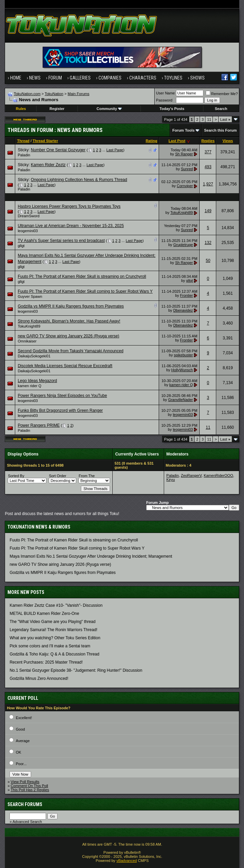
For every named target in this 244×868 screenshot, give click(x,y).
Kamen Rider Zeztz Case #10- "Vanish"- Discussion (56, 605)
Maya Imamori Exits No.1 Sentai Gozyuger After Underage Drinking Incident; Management (91, 556)
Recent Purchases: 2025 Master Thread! (46, 662)
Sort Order (57, 476)
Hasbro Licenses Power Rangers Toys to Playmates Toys (69, 206)
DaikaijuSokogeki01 (34, 356)
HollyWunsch (182, 370)
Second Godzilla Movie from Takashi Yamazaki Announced (70, 351)
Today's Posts (172, 109)
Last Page (115, 150)
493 (208, 167)
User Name (165, 93)
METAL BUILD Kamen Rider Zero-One (44, 614)
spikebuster (183, 355)
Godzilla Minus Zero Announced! (39, 678)
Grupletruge (183, 245)
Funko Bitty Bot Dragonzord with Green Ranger (60, 410)
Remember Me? (222, 94)
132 (208, 243)
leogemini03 (28, 231)
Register (57, 109)
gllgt (21, 246)
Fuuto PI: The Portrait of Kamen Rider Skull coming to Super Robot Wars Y (85, 291)
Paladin (24, 155)
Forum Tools (183, 130)
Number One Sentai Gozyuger (58, 150)
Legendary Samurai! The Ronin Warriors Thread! (53, 630)
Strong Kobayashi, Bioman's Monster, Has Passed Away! (69, 321)
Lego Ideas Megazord (37, 381)
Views (228, 141)
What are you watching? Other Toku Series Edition (55, 638)
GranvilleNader (181, 400)
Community (109, 109)
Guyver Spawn (30, 296)
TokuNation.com (27, 94)
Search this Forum (220, 130)
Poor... (21, 764)
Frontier (186, 295)
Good (20, 729)
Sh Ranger (184, 154)
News (35, 78)
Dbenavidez (183, 310)
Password (164, 100)
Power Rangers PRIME (39, 425)
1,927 (208, 184)
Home (16, 78)
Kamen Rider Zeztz (48, 165)
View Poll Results (25, 782)
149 (208, 211)
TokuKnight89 (182, 213)
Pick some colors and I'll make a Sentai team (50, 646)
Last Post (177, 141)
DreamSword (28, 216)
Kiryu (171, 480)
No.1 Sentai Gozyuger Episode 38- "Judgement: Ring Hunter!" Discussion (76, 670)
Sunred (187, 169)
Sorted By (16, 476)
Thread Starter (45, 141)
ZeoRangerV (191, 475)
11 (209, 119)
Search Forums (25, 804)
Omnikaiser (27, 341)
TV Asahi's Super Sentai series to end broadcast (61, 241)
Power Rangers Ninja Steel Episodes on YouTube (62, 396)
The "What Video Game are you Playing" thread (52, 622)
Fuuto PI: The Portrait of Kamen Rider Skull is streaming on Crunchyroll (82, 276)
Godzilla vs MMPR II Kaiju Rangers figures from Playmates (71, 306)
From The (86, 476)
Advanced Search (27, 822)
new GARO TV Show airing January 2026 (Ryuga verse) (68, 336)
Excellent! (24, 718)
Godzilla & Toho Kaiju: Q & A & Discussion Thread (54, 654)
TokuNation (54, 94)
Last (225, 119)
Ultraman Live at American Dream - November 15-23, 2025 (71, 226)
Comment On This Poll (29, 786)
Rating (151, 141)
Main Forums (79, 94)
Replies (208, 141)
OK (19, 752)
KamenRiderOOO (218, 475)
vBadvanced (127, 861)
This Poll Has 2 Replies (30, 790)
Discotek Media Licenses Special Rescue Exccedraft (65, 366)
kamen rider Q (29, 386)
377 (208, 152)
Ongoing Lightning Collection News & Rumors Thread (79, 180)
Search (221, 109)
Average (23, 741)
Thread (23, 141)
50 (208, 261)
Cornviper (185, 186)
